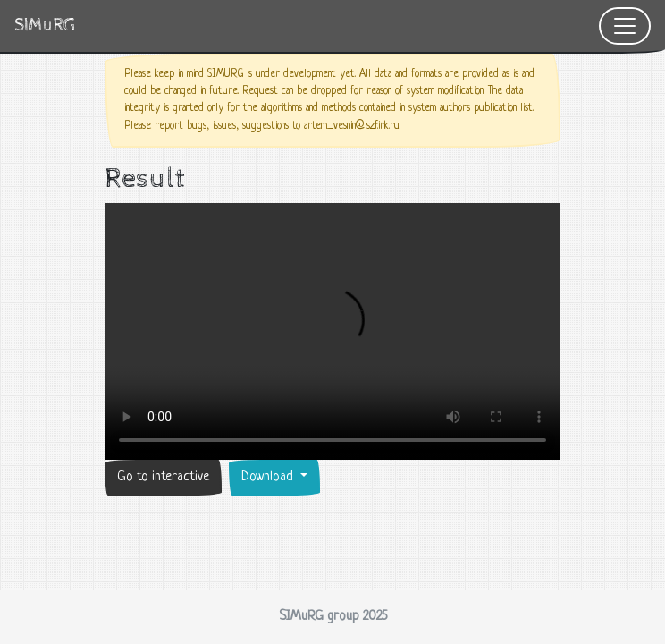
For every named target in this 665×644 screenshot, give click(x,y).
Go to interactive (163, 477)
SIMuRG (45, 25)
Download (269, 477)
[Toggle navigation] (625, 26)
